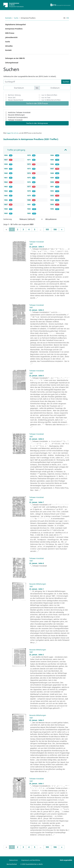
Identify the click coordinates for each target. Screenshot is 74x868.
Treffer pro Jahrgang (16, 150)
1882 (29, 209)
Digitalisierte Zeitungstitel (15, 24)
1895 (52, 204)
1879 (29, 196)
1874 (29, 173)
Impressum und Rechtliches (31, 860)
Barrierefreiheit (12, 864)
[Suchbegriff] (32, 82)
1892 (52, 191)
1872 (29, 164)
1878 (29, 191)
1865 (6, 196)
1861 (6, 178)
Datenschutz (13, 860)
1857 (6, 160)
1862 (6, 182)
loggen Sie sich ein (13, 133)
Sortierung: (8, 219)
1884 (52, 155)
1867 (6, 204)
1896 (52, 209)
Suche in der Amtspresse (37, 123)
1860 (6, 173)
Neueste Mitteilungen (16, 115)
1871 (29, 160)
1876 (29, 182)
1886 (52, 164)
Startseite (8, 18)
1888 (52, 173)
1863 (6, 187)
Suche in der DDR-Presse (37, 103)
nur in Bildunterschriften (51, 100)
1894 (52, 200)
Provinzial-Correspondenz (18, 117)
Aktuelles (9, 46)
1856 (6, 155)
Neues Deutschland (16, 100)
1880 (29, 200)
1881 (29, 204)
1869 (6, 213)
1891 (52, 187)
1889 (52, 178)
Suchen (66, 82)
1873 (29, 169)
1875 (29, 178)
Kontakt (8, 50)
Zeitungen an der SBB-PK (15, 58)
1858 (6, 164)
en (68, 18)
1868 (6, 209)
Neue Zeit (12, 98)
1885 (52, 160)
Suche (16, 18)
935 (47, 229)
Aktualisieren (51, 219)
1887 (52, 169)
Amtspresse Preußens (14, 29)
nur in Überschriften (49, 95)
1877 (29, 187)
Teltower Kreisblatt (15, 120)
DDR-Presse (10, 33)
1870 (29, 155)
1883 (29, 213)
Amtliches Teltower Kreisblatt (19, 112)
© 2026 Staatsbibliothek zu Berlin (32, 864)
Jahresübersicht (11, 37)
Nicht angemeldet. (66, 860)
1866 (6, 200)
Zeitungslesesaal (12, 63)
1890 (52, 182)
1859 (6, 169)
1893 (52, 196)
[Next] (62, 229)
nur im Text (46, 98)
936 (55, 229)
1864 (6, 191)
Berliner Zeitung (14, 95)
